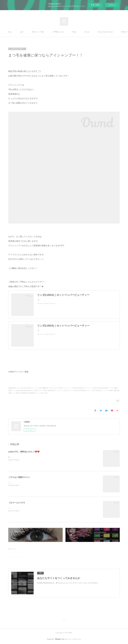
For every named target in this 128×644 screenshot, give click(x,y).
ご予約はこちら (73, 32)
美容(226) (32, 393)
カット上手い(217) (42, 393)
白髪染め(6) (12, 388)
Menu (89, 32)
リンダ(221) (16, 393)
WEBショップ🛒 (52, 32)
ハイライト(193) (107, 390)
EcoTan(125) (82, 390)
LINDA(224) (24, 393)
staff (36, 32)
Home (24, 32)
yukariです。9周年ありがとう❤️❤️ (24, 452)
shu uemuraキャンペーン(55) (32, 388)
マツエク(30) (42, 390)
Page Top (64, 621)
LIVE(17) (99, 390)
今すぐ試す (95, 5)
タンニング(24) (73, 390)
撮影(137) (45, 388)
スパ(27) (35, 390)
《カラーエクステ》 (17, 503)
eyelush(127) (51, 390)
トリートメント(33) (69, 388)
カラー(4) (19, 388)
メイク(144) (16, 390)
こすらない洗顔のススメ (19, 477)
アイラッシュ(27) (62, 390)
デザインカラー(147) (56, 388)
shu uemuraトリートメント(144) (87, 388)
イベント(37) (91, 390)
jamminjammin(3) (26, 390)
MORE (101, 32)
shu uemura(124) (103, 388)
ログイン (112, 5)
